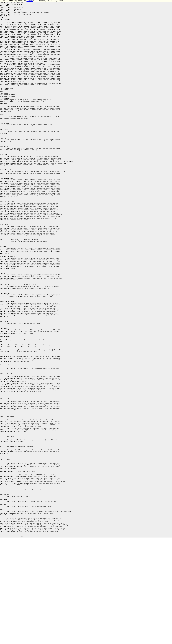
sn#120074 (30, 1)
